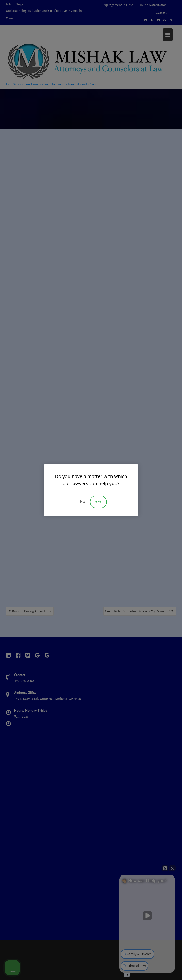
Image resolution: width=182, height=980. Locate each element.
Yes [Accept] (98, 502)
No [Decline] (82, 501)
